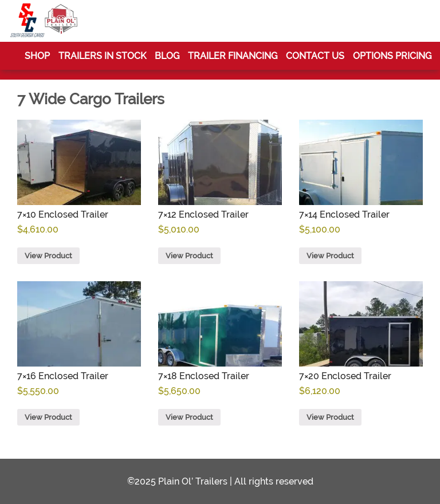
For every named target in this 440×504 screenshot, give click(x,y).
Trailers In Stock (102, 56)
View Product (48, 256)
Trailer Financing (233, 56)
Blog (167, 56)
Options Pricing (392, 56)
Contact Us (315, 56)
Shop (37, 56)
